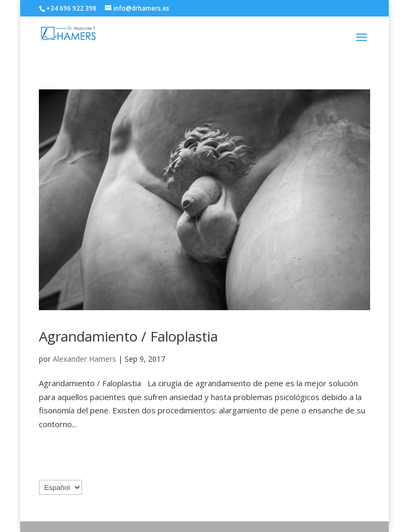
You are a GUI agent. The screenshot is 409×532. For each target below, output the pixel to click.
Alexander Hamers (84, 359)
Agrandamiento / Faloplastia (128, 336)
